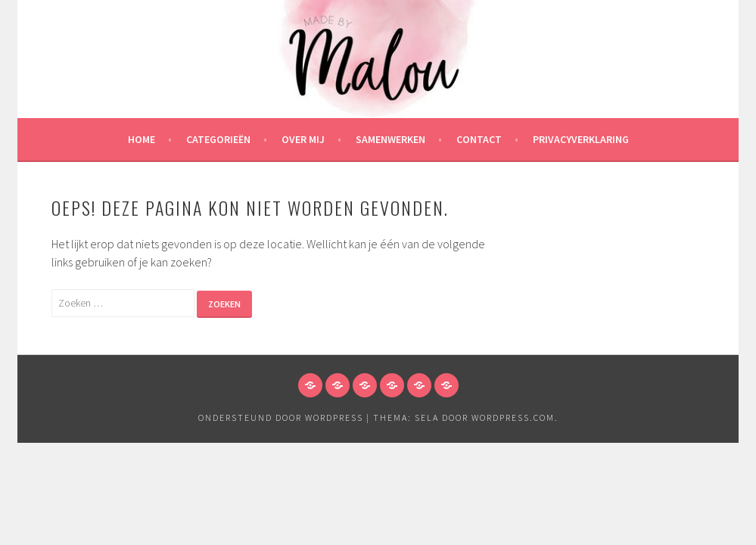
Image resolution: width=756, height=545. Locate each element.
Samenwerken (390, 139)
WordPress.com (513, 417)
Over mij (303, 139)
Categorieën (218, 139)
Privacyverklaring (581, 139)
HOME (142, 139)
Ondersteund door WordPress (281, 417)
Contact (479, 139)
